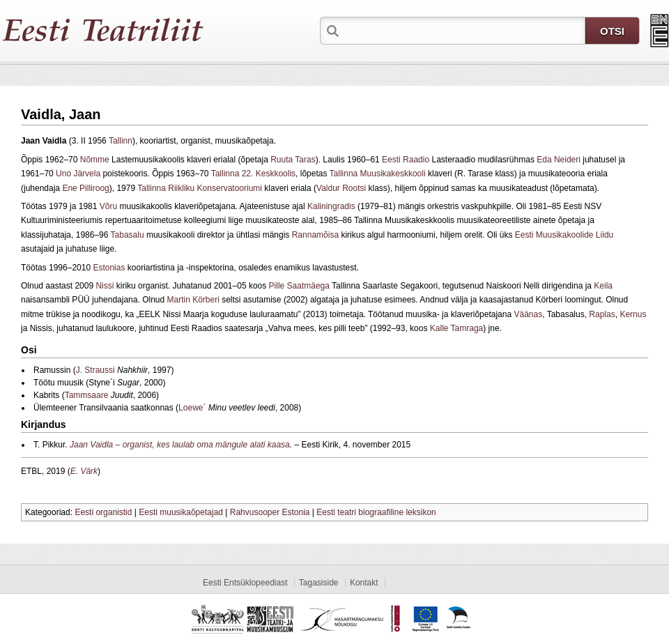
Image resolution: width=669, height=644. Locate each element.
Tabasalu (128, 235)
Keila (603, 286)
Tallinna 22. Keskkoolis (253, 174)
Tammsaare (87, 395)
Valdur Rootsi (341, 188)
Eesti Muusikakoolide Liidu (564, 235)
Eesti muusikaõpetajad (181, 512)
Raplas (602, 314)
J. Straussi (95, 370)
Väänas (528, 314)
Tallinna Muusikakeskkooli (378, 174)
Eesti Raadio (406, 160)
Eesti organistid (103, 512)
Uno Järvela (78, 174)
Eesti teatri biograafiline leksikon (376, 512)
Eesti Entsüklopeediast (245, 583)
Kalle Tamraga (457, 328)
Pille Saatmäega (299, 286)
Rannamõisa (315, 235)
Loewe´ (192, 408)
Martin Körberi (193, 300)
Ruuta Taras (293, 160)
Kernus (633, 314)
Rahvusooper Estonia (270, 512)
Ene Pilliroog (85, 188)
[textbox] (463, 30)
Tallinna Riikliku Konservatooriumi (200, 188)
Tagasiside (319, 583)
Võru (108, 206)
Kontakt (364, 583)
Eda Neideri (559, 160)
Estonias (109, 268)
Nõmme (95, 160)
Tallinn (121, 141)
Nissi (105, 286)
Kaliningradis (331, 206)
